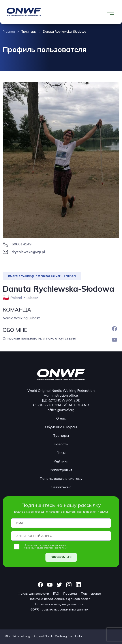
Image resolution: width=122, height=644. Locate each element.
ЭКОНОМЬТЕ (61, 557)
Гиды (61, 453)
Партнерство (91, 594)
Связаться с (61, 487)
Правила (70, 594)
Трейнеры (29, 32)
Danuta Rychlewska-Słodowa (65, 32)
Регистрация (61, 470)
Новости (61, 444)
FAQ (56, 594)
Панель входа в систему (61, 478)
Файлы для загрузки (33, 594)
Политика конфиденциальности (59, 604)
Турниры (61, 435)
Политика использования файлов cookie (59, 599)
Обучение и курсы (61, 427)
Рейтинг (61, 461)
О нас (61, 418)
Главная (9, 32)
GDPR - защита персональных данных (59, 609)
